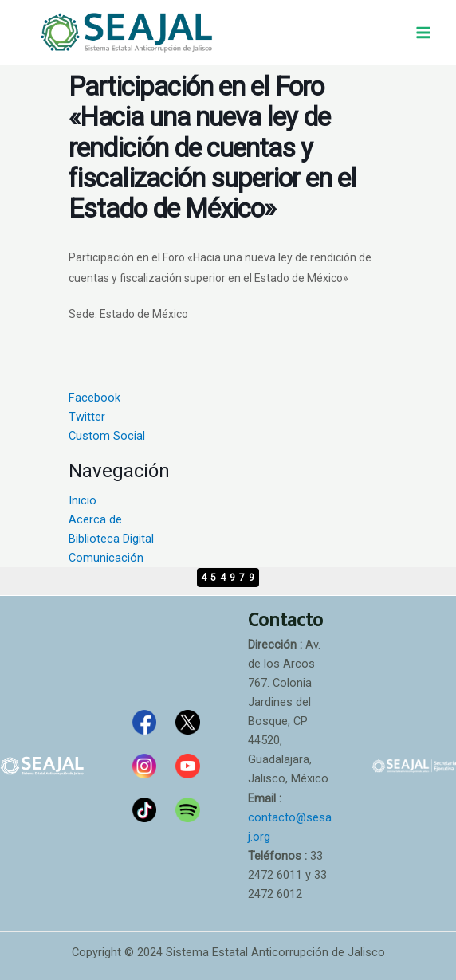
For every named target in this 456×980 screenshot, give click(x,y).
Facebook (94, 398)
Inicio (83, 500)
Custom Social (107, 436)
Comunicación (106, 558)
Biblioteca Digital (111, 539)
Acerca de (95, 519)
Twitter (87, 417)
